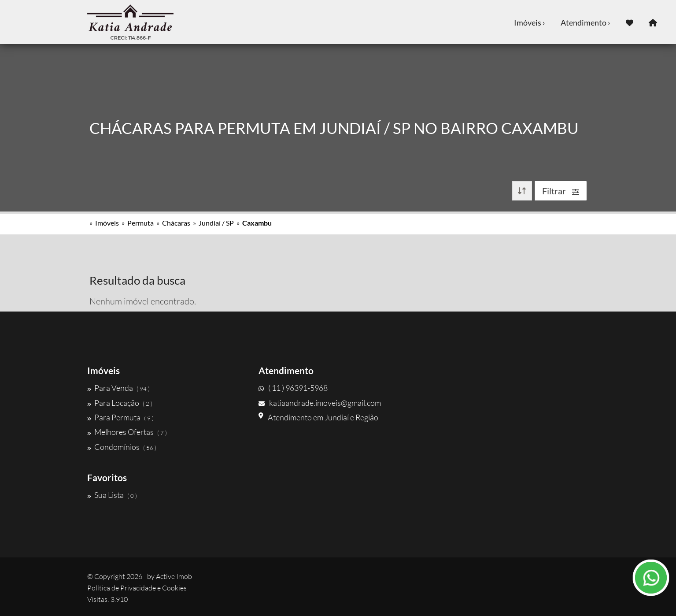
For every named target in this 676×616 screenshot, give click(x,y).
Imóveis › (530, 22)
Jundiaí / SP (216, 223)
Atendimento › (585, 22)
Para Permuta (120, 417)
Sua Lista (112, 495)
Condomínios (122, 447)
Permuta (140, 223)
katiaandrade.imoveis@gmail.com (320, 403)
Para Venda (118, 388)
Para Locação (120, 403)
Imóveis (107, 223)
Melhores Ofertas (127, 432)
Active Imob (174, 576)
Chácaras (176, 223)
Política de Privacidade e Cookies (137, 588)
